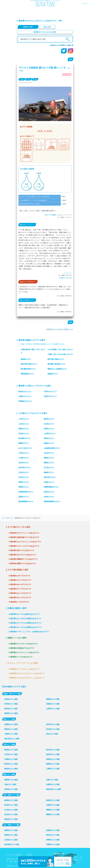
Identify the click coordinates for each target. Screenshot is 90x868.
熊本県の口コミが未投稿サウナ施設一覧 (62, 45)
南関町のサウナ (49, 458)
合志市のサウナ (24, 463)
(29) (25, 391)
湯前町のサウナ (24, 482)
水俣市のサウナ (24, 477)
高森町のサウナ (49, 443)
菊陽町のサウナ (24, 443)
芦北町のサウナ (24, 433)
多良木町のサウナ (24, 467)
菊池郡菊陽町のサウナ (26, 501)
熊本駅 (35, 79)
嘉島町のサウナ (49, 463)
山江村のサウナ (24, 472)
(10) (50, 391)
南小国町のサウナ (24, 438)
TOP (3, 518)
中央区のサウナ (24, 453)
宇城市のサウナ (49, 429)
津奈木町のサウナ (50, 477)
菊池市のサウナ (49, 419)
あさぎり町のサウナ (25, 448)
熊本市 (28, 79)
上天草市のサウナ (50, 433)
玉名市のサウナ (49, 424)
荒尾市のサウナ (49, 438)
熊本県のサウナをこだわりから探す (45, 32)
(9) (25, 401)
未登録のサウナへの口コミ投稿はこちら (60, 329)
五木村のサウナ (49, 453)
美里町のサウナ (24, 497)
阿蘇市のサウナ (24, 429)
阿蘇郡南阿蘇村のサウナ (52, 501)
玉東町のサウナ (49, 482)
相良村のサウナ (49, 492)
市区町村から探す (28, 27)
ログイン (86, 3)
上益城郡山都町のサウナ (52, 448)
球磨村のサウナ (24, 487)
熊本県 (22, 79)
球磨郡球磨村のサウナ (51, 487)
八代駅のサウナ (24, 458)
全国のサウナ (10, 518)
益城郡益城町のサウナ (26, 492)
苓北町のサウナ (49, 497)
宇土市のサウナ (49, 467)
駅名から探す (47, 27)
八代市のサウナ (24, 419)
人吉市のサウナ (24, 424)
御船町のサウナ (49, 472)
